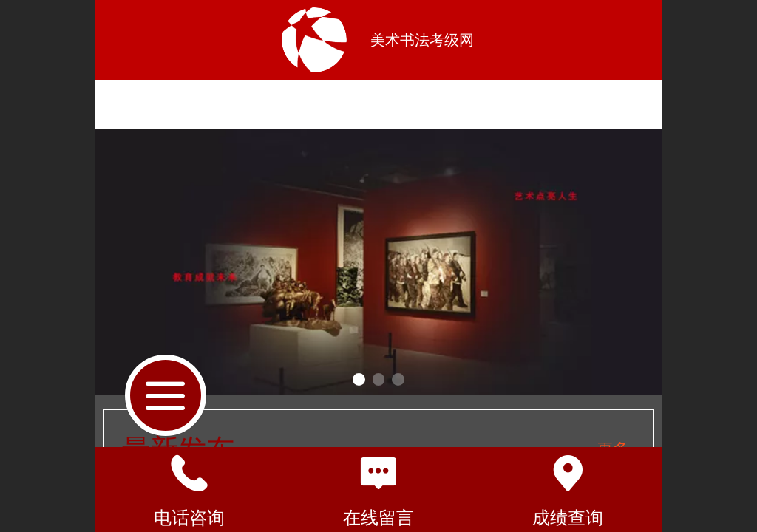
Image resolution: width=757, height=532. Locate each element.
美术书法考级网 (422, 40)
